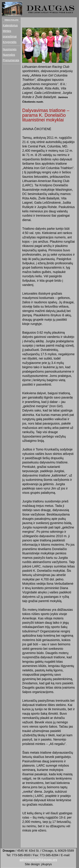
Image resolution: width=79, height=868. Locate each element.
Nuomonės (10, 49)
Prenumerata (11, 60)
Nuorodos (9, 55)
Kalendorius (10, 25)
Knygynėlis (10, 42)
